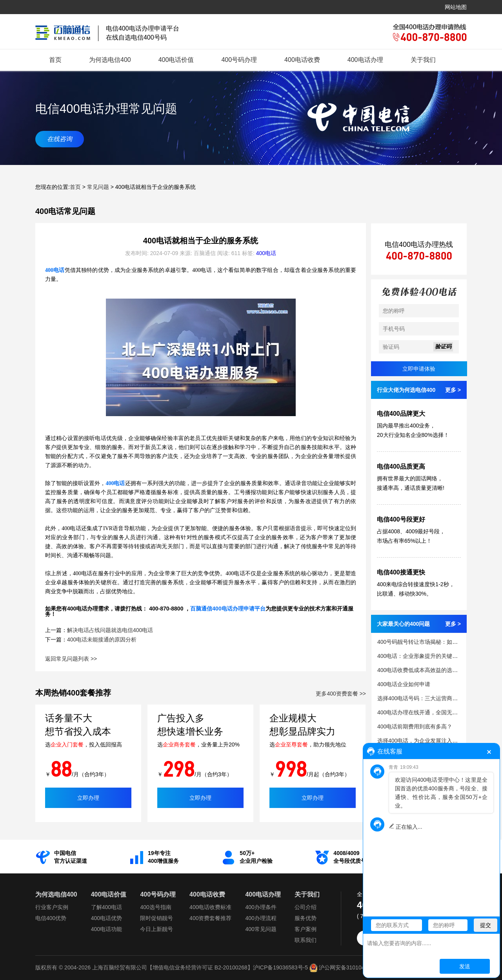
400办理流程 (261, 918)
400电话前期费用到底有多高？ (415, 726)
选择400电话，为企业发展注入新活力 (423, 741)
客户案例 (306, 929)
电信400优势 (51, 918)
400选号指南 (156, 907)
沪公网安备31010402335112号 (351, 967)
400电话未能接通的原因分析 (102, 639)
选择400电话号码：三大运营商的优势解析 (428, 698)
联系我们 (306, 940)
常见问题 (98, 187)
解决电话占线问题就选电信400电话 (110, 630)
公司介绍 (306, 907)
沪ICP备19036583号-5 (280, 967)
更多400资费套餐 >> (341, 694)
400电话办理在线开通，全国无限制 (420, 712)
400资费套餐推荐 (210, 918)
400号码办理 (239, 60)
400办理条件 (261, 907)
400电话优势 (106, 918)
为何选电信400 (110, 60)
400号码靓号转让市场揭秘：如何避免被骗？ (431, 642)
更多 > (453, 390)
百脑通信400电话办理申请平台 (228, 609)
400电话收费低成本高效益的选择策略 (423, 670)
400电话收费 (302, 60)
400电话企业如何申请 (404, 684)
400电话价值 (176, 60)
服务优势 (306, 918)
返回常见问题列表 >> (71, 659)
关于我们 (423, 60)
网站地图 (456, 7)
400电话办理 (365, 60)
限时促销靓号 (156, 918)
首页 (55, 60)
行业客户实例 (52, 907)
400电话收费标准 (210, 907)
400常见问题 (261, 929)
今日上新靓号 (156, 929)
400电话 (266, 253)
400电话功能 (106, 929)
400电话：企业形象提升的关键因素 (420, 656)
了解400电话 (106, 907)
